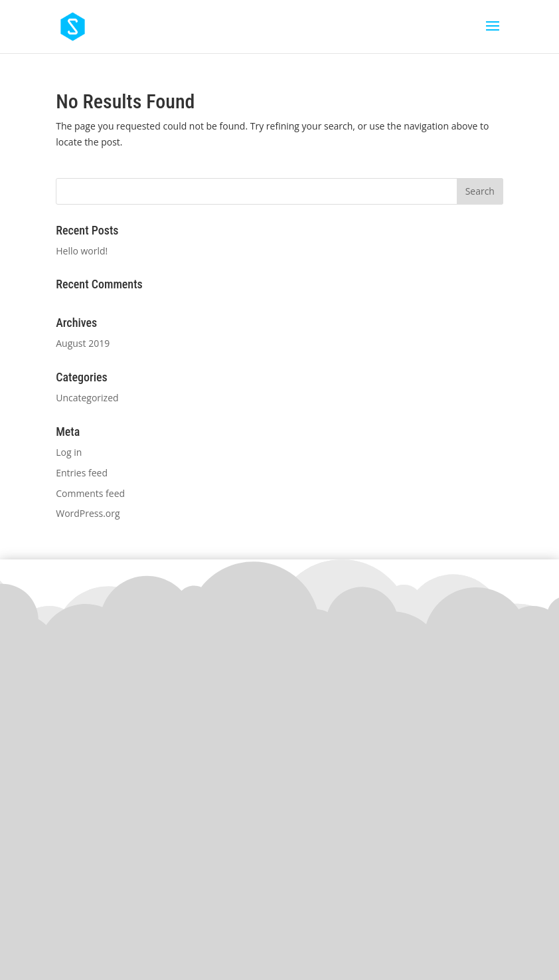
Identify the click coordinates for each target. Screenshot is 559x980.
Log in (69, 452)
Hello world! (82, 251)
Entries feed (82, 473)
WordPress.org (88, 513)
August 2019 (83, 343)
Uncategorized (87, 398)
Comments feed (90, 493)
